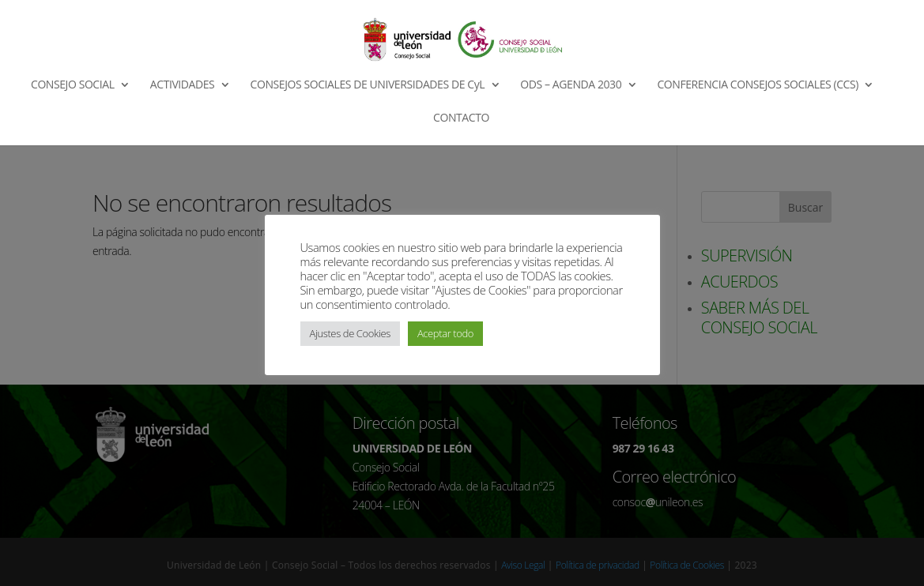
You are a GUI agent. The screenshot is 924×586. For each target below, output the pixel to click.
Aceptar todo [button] (445, 333)
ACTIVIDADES (183, 85)
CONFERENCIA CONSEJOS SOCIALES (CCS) (758, 85)
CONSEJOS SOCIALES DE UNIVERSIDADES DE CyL (368, 85)
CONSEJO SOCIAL (73, 85)
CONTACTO (461, 118)
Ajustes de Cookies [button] (350, 333)
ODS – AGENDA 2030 (571, 85)
